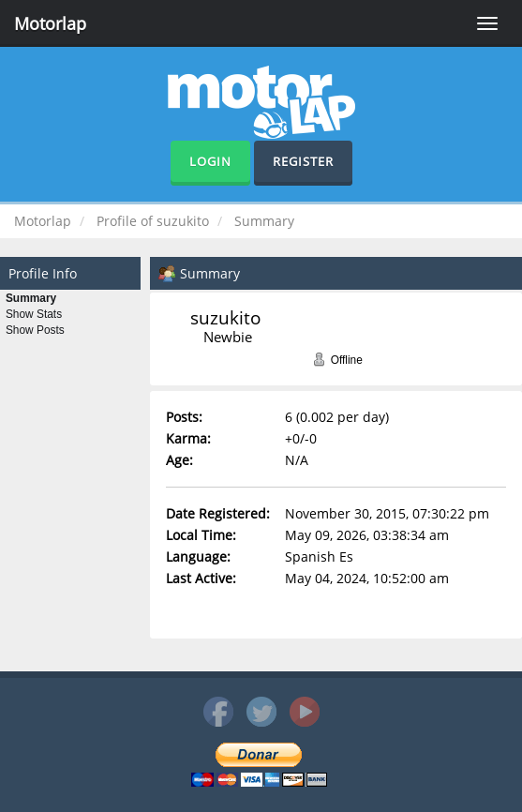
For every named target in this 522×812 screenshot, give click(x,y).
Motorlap (50, 23)
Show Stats (34, 314)
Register (303, 161)
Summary (31, 298)
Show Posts (35, 330)
